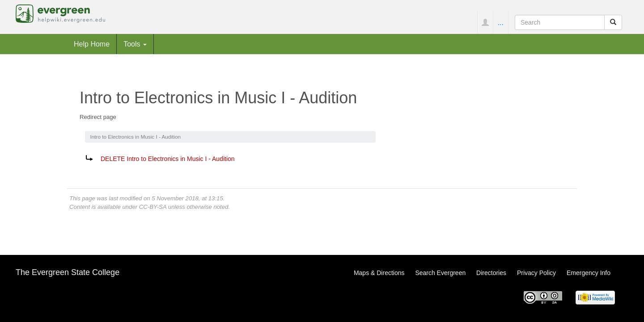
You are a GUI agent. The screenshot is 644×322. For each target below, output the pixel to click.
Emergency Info (589, 273)
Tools (135, 44)
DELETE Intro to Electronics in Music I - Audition (168, 159)
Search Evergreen (440, 273)
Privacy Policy (536, 273)
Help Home (92, 44)
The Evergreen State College (68, 272)
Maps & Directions (379, 273)
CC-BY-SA (153, 207)
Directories (491, 273)
